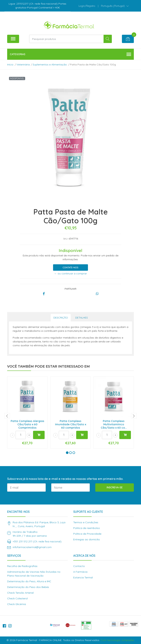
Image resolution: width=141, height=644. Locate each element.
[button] (115, 6)
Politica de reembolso (87, 528)
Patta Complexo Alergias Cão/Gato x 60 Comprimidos (27, 424)
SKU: (66, 239)
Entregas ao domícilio (87, 539)
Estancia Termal (83, 577)
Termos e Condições (86, 522)
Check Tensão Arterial (20, 593)
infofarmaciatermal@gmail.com (32, 547)
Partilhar (70, 289)
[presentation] (7, 416)
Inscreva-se (115, 487)
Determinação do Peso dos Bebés (28, 587)
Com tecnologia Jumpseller (117, 640)
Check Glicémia (17, 604)
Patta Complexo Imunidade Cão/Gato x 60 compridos (71, 424)
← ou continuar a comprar (71, 273)
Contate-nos (70, 268)
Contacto (79, 566)
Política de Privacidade (87, 534)
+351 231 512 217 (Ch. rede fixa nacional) (37, 541)
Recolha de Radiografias (22, 566)
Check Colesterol (17, 598)
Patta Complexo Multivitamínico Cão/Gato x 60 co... (114, 424)
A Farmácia (80, 572)
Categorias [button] (70, 54)
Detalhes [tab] (82, 318)
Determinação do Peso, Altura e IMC (29, 581)
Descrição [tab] (61, 318)
